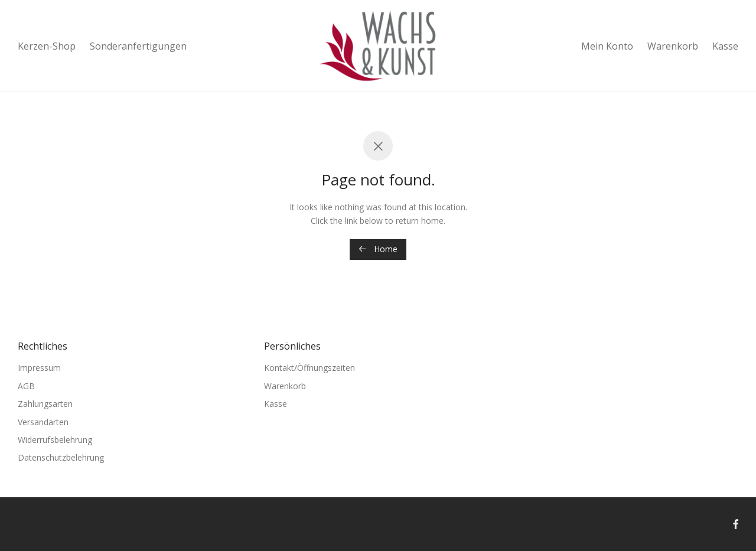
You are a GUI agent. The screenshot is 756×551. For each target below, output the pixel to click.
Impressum (39, 368)
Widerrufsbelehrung (55, 440)
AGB (26, 386)
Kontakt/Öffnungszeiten (309, 368)
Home (378, 249)
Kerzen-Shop (47, 46)
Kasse (725, 46)
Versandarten (43, 422)
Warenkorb (673, 46)
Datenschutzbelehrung (61, 457)
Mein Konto (607, 46)
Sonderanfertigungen (138, 46)
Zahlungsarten (45, 404)
